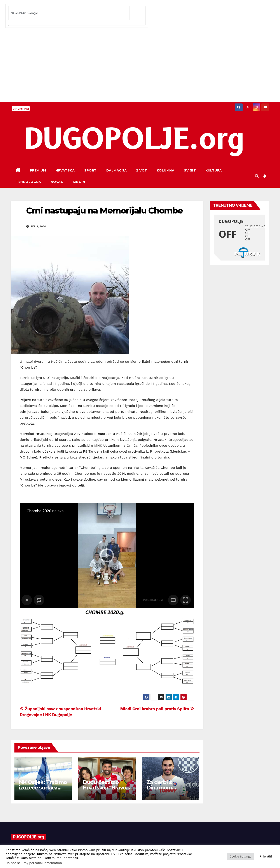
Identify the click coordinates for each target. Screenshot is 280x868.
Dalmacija (117, 170)
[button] (257, 176)
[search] (69, 13)
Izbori (79, 182)
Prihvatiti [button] (266, 857)
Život (142, 170)
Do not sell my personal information (34, 863)
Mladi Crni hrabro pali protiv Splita (157, 709)
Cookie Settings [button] (240, 857)
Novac (57, 182)
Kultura (214, 170)
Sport (90, 170)
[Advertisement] (140, 69)
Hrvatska (65, 170)
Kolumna (166, 170)
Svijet (190, 170)
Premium (38, 170)
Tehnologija (28, 182)
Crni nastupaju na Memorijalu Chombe (105, 211)
